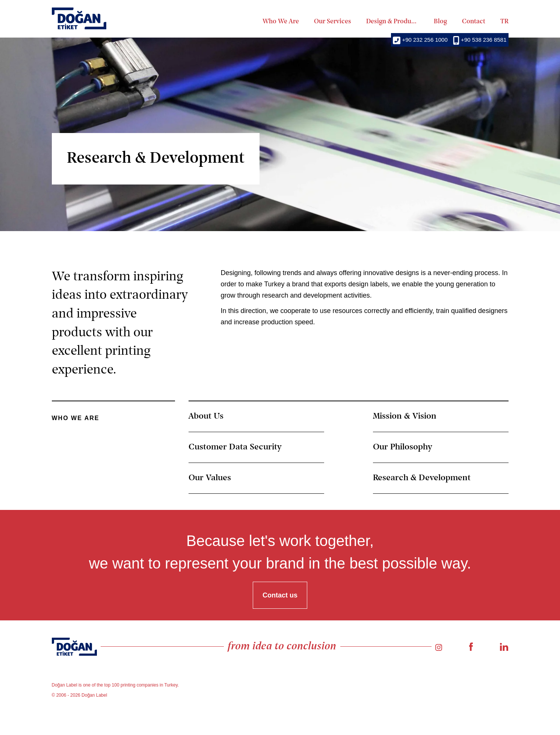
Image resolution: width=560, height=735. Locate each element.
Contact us (280, 595)
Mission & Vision (405, 416)
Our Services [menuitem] (333, 22)
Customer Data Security (235, 447)
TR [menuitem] (504, 22)
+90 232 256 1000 (420, 40)
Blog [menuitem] (440, 22)
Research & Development (422, 478)
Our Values (210, 478)
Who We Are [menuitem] (281, 22)
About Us (206, 416)
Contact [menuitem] (474, 22)
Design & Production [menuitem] (392, 22)
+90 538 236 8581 (480, 40)
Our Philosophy (403, 447)
